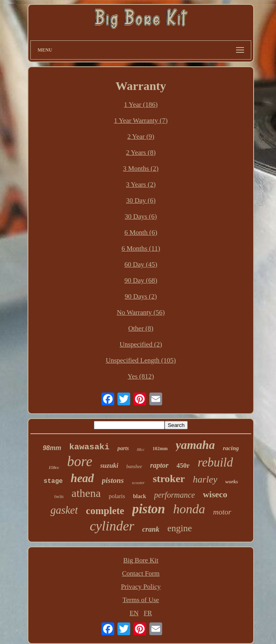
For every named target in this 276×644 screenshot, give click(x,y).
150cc (54, 467)
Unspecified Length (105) (141, 360)
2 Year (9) (141, 137)
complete (105, 511)
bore (80, 462)
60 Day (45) (141, 264)
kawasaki (89, 447)
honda (189, 509)
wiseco (215, 494)
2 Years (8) (141, 153)
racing (231, 448)
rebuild (215, 462)
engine (180, 528)
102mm (160, 449)
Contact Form (141, 573)
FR (148, 613)
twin (59, 496)
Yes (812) (141, 376)
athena (86, 493)
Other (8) (141, 328)
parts (123, 448)
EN (134, 613)
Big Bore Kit (141, 560)
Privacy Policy (141, 587)
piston (149, 509)
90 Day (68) (141, 280)
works (232, 482)
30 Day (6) (141, 200)
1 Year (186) (141, 105)
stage (53, 481)
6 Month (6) (141, 232)
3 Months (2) (141, 168)
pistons (113, 480)
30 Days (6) (141, 216)
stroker (169, 479)
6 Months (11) (141, 248)
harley (205, 479)
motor (222, 512)
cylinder (112, 526)
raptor (159, 465)
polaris (117, 496)
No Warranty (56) (141, 312)
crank (151, 529)
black (140, 496)
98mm (52, 448)
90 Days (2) (141, 296)
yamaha (195, 445)
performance (175, 495)
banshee (134, 467)
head (82, 478)
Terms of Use (141, 600)
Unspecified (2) (141, 344)
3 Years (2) (141, 184)
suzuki (109, 466)
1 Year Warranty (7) (141, 121)
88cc (141, 450)
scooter (138, 483)
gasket (64, 510)
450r (183, 466)
